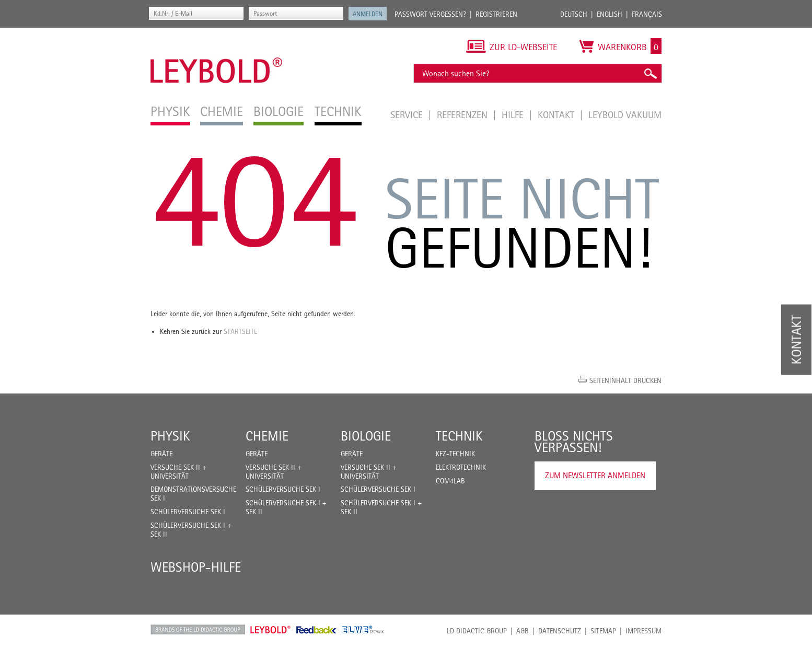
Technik (459, 436)
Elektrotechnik (461, 467)
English (610, 14)
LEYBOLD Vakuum (625, 114)
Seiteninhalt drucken (625, 380)
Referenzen (463, 114)
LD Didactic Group (477, 631)
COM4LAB (450, 481)
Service (408, 114)
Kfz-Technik (455, 454)
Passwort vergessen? (430, 14)
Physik (170, 436)
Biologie (366, 436)
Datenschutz (560, 631)
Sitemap (603, 631)
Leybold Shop (271, 630)
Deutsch (574, 14)
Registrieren (496, 14)
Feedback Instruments (316, 630)
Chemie (267, 436)
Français (647, 14)
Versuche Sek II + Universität (178, 472)
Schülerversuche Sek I (188, 512)
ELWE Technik (363, 630)
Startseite (240, 331)
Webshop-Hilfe (196, 567)
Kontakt (557, 114)
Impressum (643, 631)
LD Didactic (198, 630)
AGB (523, 631)
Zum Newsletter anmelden (595, 475)
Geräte (161, 454)
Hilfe (514, 114)
